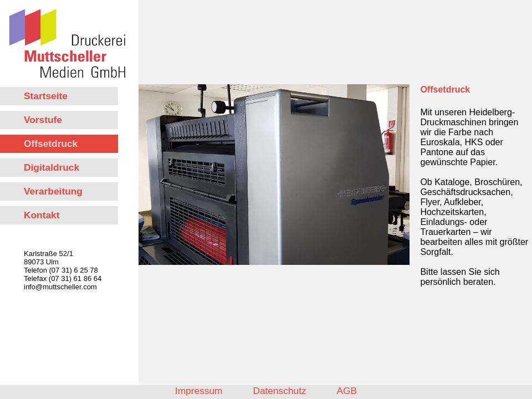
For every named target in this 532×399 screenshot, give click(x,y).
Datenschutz (279, 391)
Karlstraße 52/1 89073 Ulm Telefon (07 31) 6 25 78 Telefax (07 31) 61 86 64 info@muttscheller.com (63, 270)
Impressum (199, 391)
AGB (347, 391)
